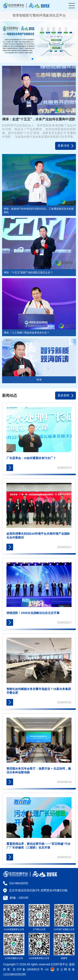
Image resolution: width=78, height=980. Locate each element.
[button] (32, 59)
